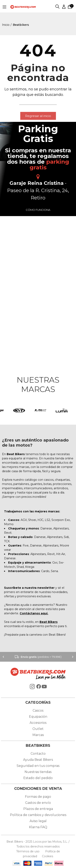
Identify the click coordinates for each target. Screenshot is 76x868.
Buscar (57, 7)
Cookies (46, 856)
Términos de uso (28, 851)
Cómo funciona (38, 210)
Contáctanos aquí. (34, 613)
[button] (38, 116)
